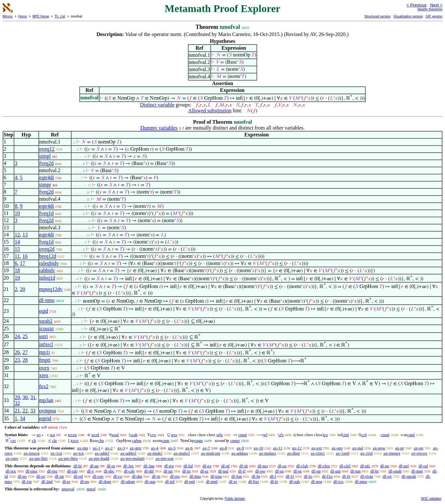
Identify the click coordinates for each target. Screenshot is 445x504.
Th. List (60, 16)
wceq (72, 435)
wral (115, 435)
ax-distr (294, 453)
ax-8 (223, 448)
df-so (41, 476)
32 (17, 403)
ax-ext (317, 448)
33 (33, 411)
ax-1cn (56, 453)
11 (17, 256)
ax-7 (206, 448)
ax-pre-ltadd (99, 458)
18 (17, 270)
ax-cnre (12, 458)
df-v (91, 471)
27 (25, 352)
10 (17, 213)
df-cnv (98, 476)
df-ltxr (254, 481)
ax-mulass (268, 453)
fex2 (44, 386)
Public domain (235, 499)
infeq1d (47, 278)
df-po (22, 476)
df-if (242, 471)
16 (25, 256)
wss (174, 435)
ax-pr (400, 448)
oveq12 (47, 149)
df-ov (387, 476)
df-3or (129, 466)
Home (23, 16)
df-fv (347, 476)
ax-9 (240, 448)
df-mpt (417, 471)
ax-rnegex (392, 453)
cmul (385, 435)
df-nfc (365, 466)
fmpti (45, 360)
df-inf (170, 481)
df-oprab (409, 476)
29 (17, 397)
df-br (374, 471)
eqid (44, 311)
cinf (346, 435)
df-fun (237, 476)
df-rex (11, 471)
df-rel (78, 476)
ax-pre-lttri (38, 458)
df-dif (149, 471)
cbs (101, 441)
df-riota (367, 476)
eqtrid (45, 418)
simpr (45, 185)
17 (22, 263)
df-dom (105, 481)
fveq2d (46, 163)
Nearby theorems (430, 9)
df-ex (207, 466)
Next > (436, 5)
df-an (94, 466)
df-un (168, 471)
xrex (44, 375)
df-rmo (32, 471)
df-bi (78, 466)
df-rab (72, 471)
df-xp (59, 476)
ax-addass (239, 453)
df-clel (345, 466)
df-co (118, 476)
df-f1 (290, 476)
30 (25, 397)
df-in (186, 471)
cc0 (364, 435)
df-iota (216, 476)
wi (39, 435)
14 (17, 242)
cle (54, 441)
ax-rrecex (419, 453)
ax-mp (83, 448)
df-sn (279, 471)
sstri (44, 336)
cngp (198, 441)
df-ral (423, 466)
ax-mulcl (155, 453)
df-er (66, 481)
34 (22, 418)
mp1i (45, 352)
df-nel (404, 466)
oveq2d (47, 249)
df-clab (302, 466)
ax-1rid (367, 453)
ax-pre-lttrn (68, 458)
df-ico (338, 481)
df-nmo (47, 300)
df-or (111, 466)
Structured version (377, 16)
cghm (137, 441)
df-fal (188, 466)
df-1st (27, 481)
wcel (95, 435)
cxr (13, 441)
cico (75, 441)
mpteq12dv (51, 289)
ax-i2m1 (318, 453)
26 (17, 352)
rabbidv (47, 270)
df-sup (150, 481)
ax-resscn (32, 453)
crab (134, 435)
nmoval (68, 489)
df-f (273, 476)
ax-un (419, 448)
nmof (91, 489)
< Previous (416, 5)
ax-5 (172, 448)
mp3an (46, 400)
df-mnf (212, 481)
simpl (45, 156)
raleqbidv (49, 263)
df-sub (295, 481)
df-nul (223, 471)
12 (17, 235)
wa (52, 435)
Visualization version (408, 16)
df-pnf (190, 481)
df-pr (298, 471)
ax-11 (278, 448)
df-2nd (47, 481)
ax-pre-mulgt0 (132, 458)
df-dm (137, 476)
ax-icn (78, 453)
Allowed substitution (210, 111)
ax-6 (189, 448)
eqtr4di (47, 177)
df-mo (263, 466)
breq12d (48, 256)
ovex (44, 368)
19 (17, 278)
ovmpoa (48, 411)
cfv (281, 435)
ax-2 (109, 448)
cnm (165, 441)
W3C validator (431, 499)
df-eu (282, 466)
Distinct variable (157, 105)
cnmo (235, 441)
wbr (219, 435)
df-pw (260, 471)
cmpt (242, 435)
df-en (84, 481)
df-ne (384, 466)
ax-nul (358, 448)
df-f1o (327, 476)
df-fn (256, 476)
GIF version (434, 16)
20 (22, 289)
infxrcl (46, 344)
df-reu (52, 471)
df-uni (335, 471)
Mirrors (8, 16)
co (326, 435)
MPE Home (41, 16)
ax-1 (97, 448)
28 (25, 360)
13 (25, 235)
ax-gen (135, 448)
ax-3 (121, 448)
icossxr (47, 328)
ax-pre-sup (165, 458)
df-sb (244, 466)
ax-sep (337, 448)
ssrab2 (46, 321)
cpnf (411, 435)
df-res (175, 476)
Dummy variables (159, 128)
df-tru (169, 466)
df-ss (204, 471)
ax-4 (155, 448)
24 (17, 336)
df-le (274, 481)
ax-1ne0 (343, 453)
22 (25, 411)
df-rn (156, 476)
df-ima (195, 476)
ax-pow (379, 448)
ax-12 (297, 448)
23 (17, 360)
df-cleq (324, 466)
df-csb (129, 471)
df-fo (308, 476)
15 (17, 249)
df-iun (356, 471)
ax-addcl (102, 453)
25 (25, 336)
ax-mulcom (210, 453)
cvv (153, 435)
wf (265, 435)
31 (33, 397)
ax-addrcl (128, 453)
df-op (316, 471)
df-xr (233, 481)
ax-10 (258, 448)
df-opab (395, 471)
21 (17, 411)
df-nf (225, 466)
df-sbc (109, 471)
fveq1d (46, 213)
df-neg (317, 481)
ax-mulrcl (182, 453)
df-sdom (128, 481)
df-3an (149, 466)
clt (34, 441)
